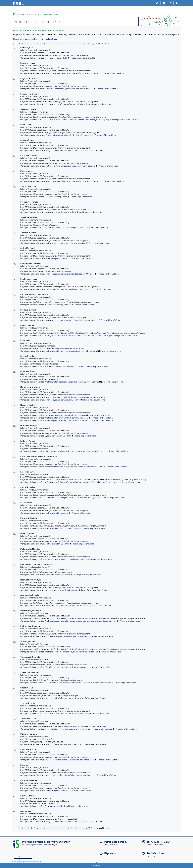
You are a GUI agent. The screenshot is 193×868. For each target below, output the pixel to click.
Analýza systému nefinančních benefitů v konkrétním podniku (72, 73)
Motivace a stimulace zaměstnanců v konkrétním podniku (70, 166)
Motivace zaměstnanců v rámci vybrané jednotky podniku (70, 320)
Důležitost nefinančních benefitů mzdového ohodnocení (70, 760)
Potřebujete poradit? (116, 842)
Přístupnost (151, 856)
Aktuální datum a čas (155, 845)
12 (52, 44)
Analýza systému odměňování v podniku (63, 397)
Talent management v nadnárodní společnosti (65, 415)
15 (64, 44)
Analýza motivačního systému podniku (62, 150)
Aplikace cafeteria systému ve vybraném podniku (66, 559)
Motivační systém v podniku (58, 544)
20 (83, 44)
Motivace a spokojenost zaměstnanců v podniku (66, 713)
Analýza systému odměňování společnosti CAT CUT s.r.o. (70, 274)
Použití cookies (155, 853)
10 (44, 44)
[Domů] (157, 3)
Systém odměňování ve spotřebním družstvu (64, 366)
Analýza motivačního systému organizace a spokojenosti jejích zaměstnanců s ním (80, 621)
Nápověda (110, 853)
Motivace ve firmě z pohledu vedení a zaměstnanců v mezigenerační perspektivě (80, 120)
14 (60, 44)
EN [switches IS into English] (170, 3)
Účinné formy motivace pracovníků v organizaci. (65, 667)
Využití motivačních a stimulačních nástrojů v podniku (68, 135)
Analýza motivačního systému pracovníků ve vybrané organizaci (73, 497)
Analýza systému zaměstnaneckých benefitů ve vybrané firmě (72, 382)
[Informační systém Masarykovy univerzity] (18, 3)
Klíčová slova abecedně (23, 39)
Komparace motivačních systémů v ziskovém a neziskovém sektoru (74, 467)
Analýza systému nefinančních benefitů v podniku (67, 418)
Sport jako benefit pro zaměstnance (61, 575)
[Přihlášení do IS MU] (177, 3)
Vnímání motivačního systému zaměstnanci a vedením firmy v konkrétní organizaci (80, 482)
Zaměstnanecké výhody (55, 806)
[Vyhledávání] (164, 3)
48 (89, 44)
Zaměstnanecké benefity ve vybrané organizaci (66, 289)
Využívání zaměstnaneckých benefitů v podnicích (67, 605)
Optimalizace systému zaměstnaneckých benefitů (67, 104)
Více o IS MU (27, 845)
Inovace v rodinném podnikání (58, 305)
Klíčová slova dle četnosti (46, 39)
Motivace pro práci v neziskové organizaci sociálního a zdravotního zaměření (78, 683)
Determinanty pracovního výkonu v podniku (65, 590)
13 (56, 44)
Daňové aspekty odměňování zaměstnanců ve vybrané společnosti (74, 451)
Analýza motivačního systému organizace (64, 698)
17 (72, 44)
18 (75, 44)
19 (79, 44)
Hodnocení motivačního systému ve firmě (63, 528)
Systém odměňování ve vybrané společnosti (64, 228)
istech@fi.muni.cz (111, 845)
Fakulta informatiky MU (49, 845)
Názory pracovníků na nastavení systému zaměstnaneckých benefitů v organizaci (80, 336)
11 (48, 44)
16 (68, 44)
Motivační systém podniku (56, 58)
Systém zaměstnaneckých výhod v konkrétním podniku (69, 89)
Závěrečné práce (26, 15)
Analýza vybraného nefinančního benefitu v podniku (68, 775)
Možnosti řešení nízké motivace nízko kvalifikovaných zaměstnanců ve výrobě (78, 729)
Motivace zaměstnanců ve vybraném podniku (65, 243)
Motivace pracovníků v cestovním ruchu (63, 212)
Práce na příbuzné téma (47, 15)
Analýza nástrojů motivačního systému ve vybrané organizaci (71, 652)
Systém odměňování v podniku (58, 436)
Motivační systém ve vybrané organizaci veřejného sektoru (71, 351)
